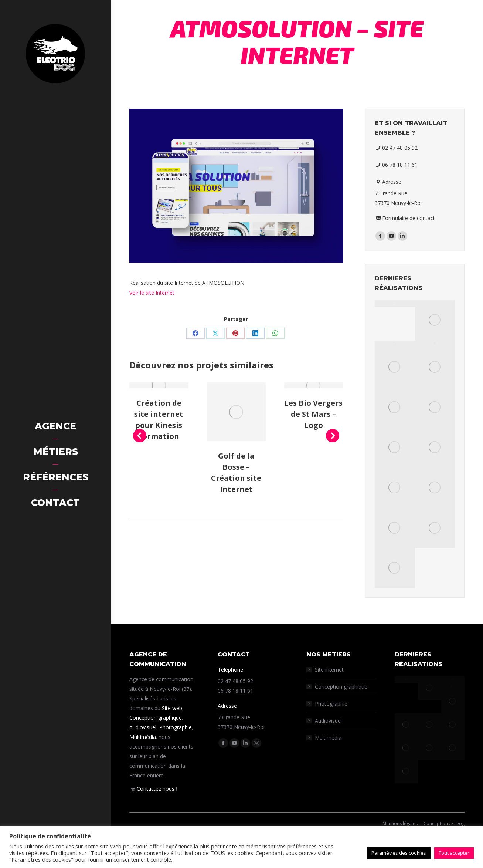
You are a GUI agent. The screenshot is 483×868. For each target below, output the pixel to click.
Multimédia (143, 737)
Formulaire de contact (408, 218)
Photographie (176, 727)
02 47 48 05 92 (399, 148)
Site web (172, 708)
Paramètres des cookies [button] (399, 853)
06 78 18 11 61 (399, 165)
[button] (140, 436)
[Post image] (159, 385)
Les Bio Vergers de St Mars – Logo (313, 414)
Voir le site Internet (152, 293)
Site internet (329, 670)
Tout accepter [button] (454, 853)
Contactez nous (156, 789)
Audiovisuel (143, 727)
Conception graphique (156, 718)
